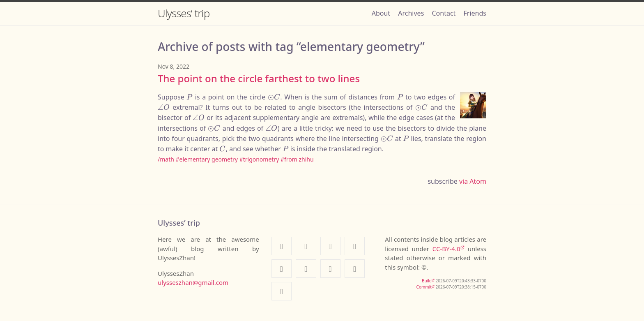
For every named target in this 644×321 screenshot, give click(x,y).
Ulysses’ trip (184, 13)
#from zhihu (297, 159)
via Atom (473, 181)
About (381, 13)
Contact (444, 13)
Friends (475, 13)
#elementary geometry (207, 159)
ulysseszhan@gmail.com (193, 282)
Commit (424, 287)
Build (427, 281)
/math (166, 159)
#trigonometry (259, 159)
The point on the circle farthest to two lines (259, 78)
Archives (411, 13)
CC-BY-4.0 (446, 249)
